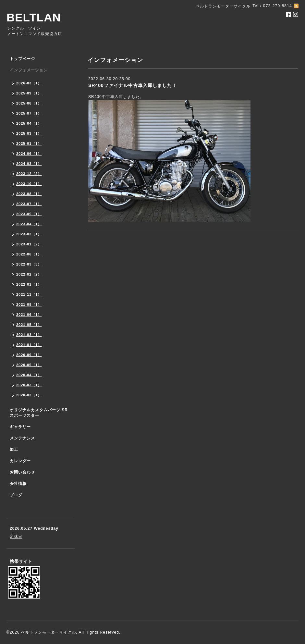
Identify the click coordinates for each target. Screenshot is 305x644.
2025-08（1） (29, 103)
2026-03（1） (29, 83)
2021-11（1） (29, 294)
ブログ (16, 495)
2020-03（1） (29, 385)
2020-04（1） (29, 375)
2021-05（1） (29, 325)
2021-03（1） (29, 335)
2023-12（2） (29, 174)
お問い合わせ (22, 472)
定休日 (16, 537)
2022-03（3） (29, 264)
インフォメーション (29, 70)
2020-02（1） (29, 395)
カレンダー (20, 461)
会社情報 (18, 484)
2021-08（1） (29, 304)
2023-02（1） (29, 234)
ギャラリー (20, 427)
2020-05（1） (29, 365)
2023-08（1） (29, 194)
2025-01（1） (29, 143)
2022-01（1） (29, 284)
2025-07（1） (29, 113)
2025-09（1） (29, 93)
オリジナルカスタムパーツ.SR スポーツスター (39, 413)
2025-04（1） (29, 123)
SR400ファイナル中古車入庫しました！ (133, 85)
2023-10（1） (29, 184)
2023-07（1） (29, 204)
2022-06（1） (29, 254)
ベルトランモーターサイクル (49, 632)
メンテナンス (22, 438)
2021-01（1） (29, 345)
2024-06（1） (29, 154)
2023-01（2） (29, 244)
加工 (14, 450)
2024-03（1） (29, 164)
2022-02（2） (29, 274)
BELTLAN (34, 17)
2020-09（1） (29, 355)
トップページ (22, 59)
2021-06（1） (29, 315)
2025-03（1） (29, 133)
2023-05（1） (29, 214)
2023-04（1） (29, 224)
